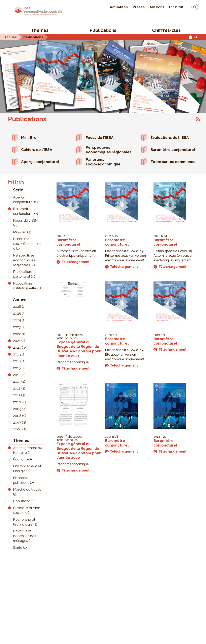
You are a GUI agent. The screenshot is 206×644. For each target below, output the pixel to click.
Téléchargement (73, 262)
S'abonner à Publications (198, 119)
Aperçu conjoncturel (40, 162)
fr (191, 37)
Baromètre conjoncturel (173, 150)
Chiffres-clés (166, 30)
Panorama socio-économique (103, 162)
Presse (139, 7)
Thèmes (40, 30)
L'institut (176, 7)
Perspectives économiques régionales (109, 150)
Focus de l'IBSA (100, 137)
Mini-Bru (29, 137)
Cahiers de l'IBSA (37, 150)
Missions (157, 7)
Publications (103, 30)
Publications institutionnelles (70, 336)
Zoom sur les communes (173, 162)
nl (196, 37)
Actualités (119, 7)
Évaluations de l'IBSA (170, 137)
